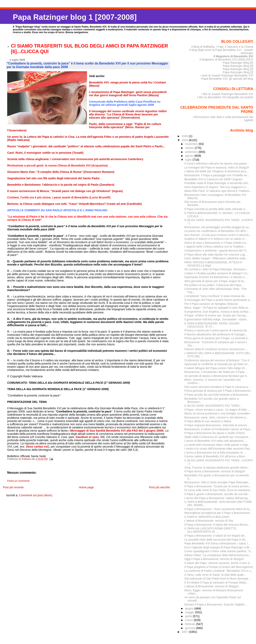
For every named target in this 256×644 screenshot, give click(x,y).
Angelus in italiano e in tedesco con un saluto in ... (216, 239)
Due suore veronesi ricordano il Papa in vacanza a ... (218, 387)
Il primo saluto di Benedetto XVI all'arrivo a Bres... (216, 456)
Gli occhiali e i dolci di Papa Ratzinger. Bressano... (216, 269)
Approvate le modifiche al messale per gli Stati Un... (217, 364)
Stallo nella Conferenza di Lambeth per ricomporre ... (218, 437)
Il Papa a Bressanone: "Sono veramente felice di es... (218, 509)
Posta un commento (18, 481)
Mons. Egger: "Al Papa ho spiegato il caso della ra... (217, 308)
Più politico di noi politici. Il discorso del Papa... (214, 285)
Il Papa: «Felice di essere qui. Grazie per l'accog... (216, 315)
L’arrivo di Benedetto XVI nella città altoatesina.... (215, 441)
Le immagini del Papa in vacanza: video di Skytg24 (217, 167)
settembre (192, 152)
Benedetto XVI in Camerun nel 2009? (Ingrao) (213, 179)
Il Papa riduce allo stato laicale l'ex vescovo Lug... (216, 255)
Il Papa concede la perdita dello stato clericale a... (216, 209)
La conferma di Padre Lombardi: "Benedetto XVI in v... (219, 571)
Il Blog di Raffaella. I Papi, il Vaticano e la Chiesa (222, 47)
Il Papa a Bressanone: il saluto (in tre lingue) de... (216, 536)
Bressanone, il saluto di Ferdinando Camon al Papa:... (219, 429)
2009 (185, 136)
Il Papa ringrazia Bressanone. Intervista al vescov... (217, 425)
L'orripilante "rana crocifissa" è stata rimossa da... (216, 296)
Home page (86, 487)
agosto (190, 156)
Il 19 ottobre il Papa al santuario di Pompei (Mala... (216, 583)
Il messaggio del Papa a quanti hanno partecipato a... (218, 300)
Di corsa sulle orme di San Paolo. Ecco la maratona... (218, 490)
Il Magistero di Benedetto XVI (233, 56)
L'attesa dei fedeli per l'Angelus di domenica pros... (216, 171)
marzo (189, 620)
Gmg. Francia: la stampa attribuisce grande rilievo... (217, 468)
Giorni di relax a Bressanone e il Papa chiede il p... (216, 243)
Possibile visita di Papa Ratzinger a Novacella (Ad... (217, 183)
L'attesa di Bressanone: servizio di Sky (209, 521)
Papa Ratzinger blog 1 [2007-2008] (75, 17)
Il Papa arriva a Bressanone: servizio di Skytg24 (215, 471)
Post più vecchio (159, 487)
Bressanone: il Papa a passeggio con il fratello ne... (217, 175)
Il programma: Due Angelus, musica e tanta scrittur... (218, 312)
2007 (185, 632)
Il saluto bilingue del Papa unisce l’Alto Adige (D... (216, 368)
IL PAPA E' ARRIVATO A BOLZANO (207, 517)
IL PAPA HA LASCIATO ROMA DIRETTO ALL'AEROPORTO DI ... (210, 530)
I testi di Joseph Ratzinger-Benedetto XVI (227, 75)
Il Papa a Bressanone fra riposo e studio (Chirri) (215, 433)
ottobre (190, 148)
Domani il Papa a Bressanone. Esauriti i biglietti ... (216, 604)
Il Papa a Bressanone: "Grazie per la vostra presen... (218, 486)
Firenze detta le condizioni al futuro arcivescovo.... (216, 349)
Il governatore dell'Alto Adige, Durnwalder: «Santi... (217, 319)
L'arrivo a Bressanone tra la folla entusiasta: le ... (215, 453)
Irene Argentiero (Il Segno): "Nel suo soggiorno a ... (217, 187)
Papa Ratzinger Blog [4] (238, 66)
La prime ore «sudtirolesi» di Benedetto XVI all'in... (216, 231)
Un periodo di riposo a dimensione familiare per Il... (217, 376)
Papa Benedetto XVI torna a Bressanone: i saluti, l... (217, 543)
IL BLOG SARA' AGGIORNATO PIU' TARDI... (213, 406)
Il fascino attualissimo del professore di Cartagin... (216, 334)
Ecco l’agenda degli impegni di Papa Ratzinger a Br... (218, 547)
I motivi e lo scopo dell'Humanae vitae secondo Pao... (218, 449)
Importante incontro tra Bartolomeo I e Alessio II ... (216, 277)
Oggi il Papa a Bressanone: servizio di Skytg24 (214, 559)
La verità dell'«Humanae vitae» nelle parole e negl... (217, 445)
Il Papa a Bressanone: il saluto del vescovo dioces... (217, 525)
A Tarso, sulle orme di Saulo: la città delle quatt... (215, 575)
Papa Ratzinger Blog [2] (238, 72)
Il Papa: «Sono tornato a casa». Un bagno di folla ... (217, 410)
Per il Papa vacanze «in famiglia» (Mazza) (211, 304)
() (117, 431)
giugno (190, 608)
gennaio (190, 628)
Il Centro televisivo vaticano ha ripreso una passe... (217, 163)
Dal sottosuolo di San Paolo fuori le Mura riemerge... (217, 579)
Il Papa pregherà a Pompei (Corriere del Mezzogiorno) (219, 567)
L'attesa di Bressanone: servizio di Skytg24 (212, 586)
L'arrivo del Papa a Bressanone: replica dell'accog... (217, 498)
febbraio (191, 624)
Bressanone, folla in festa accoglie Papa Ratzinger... (217, 482)
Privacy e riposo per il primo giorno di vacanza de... (217, 330)
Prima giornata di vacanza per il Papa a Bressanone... (218, 391)
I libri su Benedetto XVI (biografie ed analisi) (225, 97)
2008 (185, 140)
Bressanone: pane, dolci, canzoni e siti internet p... (216, 417)
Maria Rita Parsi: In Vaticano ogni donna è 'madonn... (218, 191)
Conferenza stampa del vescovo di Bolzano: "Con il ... (218, 360)
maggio (190, 612)
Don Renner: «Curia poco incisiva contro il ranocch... (218, 235)
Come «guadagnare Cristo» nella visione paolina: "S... (219, 551)
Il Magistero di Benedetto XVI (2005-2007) (226, 59)
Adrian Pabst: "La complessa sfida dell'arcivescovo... (218, 555)
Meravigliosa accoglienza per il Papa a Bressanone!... (218, 513)
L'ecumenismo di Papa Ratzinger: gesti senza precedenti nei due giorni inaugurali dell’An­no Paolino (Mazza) (128, 94)
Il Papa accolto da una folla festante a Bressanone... (217, 395)
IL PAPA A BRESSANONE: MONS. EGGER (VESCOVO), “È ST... (212, 325)
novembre (192, 144)
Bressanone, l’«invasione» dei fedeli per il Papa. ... (216, 372)
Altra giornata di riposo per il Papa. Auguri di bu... (215, 281)
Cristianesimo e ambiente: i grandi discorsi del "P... (216, 251)
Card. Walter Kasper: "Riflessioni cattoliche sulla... (216, 258)
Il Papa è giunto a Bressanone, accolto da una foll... (217, 494)
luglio (189, 160)
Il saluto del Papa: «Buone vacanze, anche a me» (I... (218, 563)
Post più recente (13, 487)
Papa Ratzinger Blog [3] (238, 69)
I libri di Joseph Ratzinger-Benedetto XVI (227, 94)
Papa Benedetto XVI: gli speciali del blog (227, 79)
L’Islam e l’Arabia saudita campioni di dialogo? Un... (217, 273)
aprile (189, 616)
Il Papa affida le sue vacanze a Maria (208, 421)
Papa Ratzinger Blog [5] (238, 63)
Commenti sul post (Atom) (36, 495)
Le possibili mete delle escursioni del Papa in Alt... (216, 540)
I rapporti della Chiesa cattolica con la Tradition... (215, 247)
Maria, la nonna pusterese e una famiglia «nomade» (217, 413)
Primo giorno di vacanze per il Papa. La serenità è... (217, 338)
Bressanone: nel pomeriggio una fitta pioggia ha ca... (218, 227)
